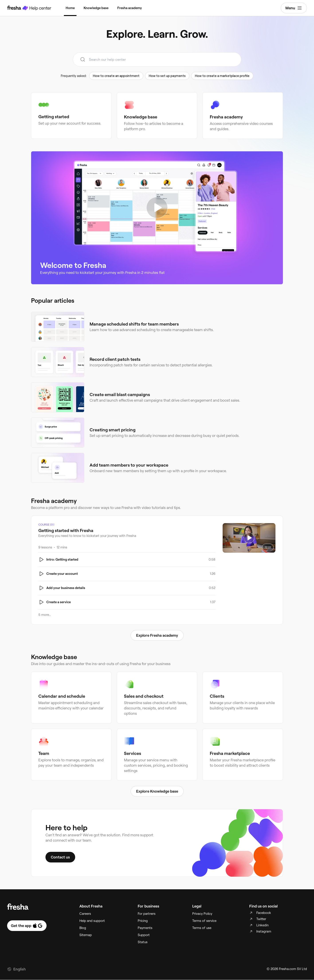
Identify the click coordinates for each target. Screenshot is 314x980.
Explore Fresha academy (157, 635)
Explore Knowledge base (157, 791)
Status (143, 942)
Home (70, 8)
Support (144, 935)
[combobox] (157, 59)
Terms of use (202, 928)
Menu (294, 8)
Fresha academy (130, 8)
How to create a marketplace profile (222, 76)
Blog (83, 928)
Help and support (92, 921)
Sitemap (86, 935)
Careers (85, 914)
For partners (147, 914)
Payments (145, 928)
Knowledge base (96, 8)
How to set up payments (167, 76)
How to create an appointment (116, 76)
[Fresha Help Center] (29, 8)
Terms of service (204, 921)
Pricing (143, 921)
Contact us (60, 857)
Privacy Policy (202, 914)
